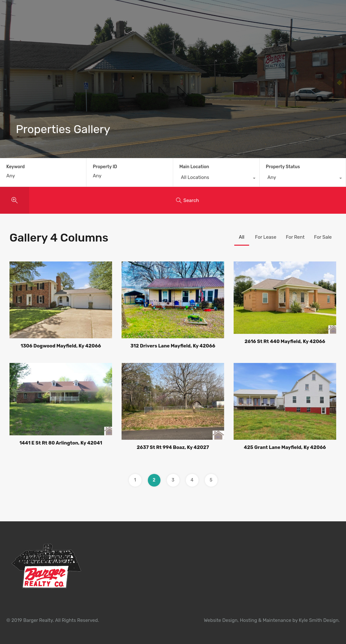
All (242, 237)
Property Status (283, 167)
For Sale (323, 237)
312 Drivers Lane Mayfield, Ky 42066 (173, 346)
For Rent (295, 237)
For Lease (266, 237)
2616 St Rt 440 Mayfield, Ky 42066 (285, 341)
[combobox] (216, 179)
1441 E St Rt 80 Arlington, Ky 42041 (61, 443)
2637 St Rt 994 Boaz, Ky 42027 (173, 447)
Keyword (16, 167)
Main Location (194, 167)
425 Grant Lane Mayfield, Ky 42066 (285, 447)
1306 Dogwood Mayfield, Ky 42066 (61, 346)
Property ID (105, 167)
